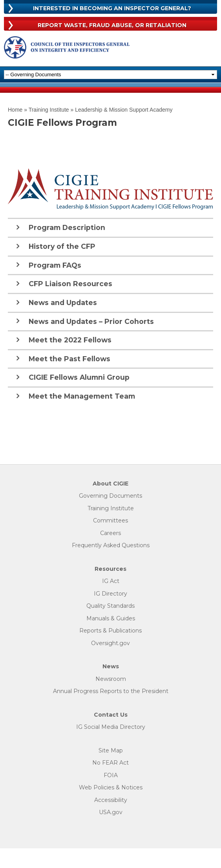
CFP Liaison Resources (70, 284)
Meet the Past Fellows (69, 359)
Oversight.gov (110, 643)
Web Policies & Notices (111, 788)
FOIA (111, 775)
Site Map (111, 751)
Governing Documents (110, 496)
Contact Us (111, 715)
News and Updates (63, 303)
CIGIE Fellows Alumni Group (79, 377)
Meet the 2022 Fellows (70, 340)
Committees (110, 521)
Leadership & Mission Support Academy (124, 110)
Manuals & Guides (111, 619)
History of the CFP (62, 246)
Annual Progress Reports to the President (111, 691)
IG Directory (110, 594)
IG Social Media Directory (111, 727)
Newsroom (111, 679)
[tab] (110, 227)
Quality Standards (110, 606)
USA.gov (111, 812)
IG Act (111, 581)
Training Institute (49, 110)
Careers (110, 533)
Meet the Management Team (82, 396)
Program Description (67, 227)
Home (15, 110)
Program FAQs (55, 265)
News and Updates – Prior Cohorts (91, 321)
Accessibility (111, 800)
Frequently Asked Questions (111, 545)
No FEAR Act (110, 763)
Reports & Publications (110, 631)
